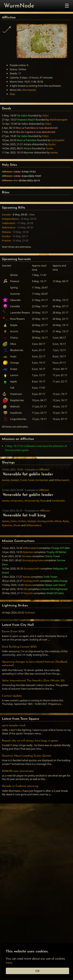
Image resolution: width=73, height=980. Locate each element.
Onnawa (26, 581)
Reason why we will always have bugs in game (30, 766)
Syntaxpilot (58, 165)
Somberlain (42, 505)
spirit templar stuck (14, 751)
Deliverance (9, 253)
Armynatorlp (32, 526)
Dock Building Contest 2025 (19, 672)
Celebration (9, 248)
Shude (17, 550)
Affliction (7, 197)
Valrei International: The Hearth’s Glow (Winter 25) (33, 706)
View (32, 240)
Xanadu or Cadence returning (20, 811)
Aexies (54, 178)
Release (6, 257)
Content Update (12, 721)
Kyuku (52, 169)
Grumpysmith (45, 546)
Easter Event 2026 (13, 657)
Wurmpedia (29, 90)
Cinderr (22, 546)
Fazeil (23, 505)
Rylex (66, 546)
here (9, 963)
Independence (10, 244)
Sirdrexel (30, 638)
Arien (14, 546)
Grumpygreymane (33, 585)
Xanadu (6, 240)
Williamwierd (62, 505)
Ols (25, 614)
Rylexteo (7, 550)
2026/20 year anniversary (18, 796)
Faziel (31, 505)
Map (12, 94)
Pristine (6, 266)
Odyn (45, 141)
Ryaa (43, 526)
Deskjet (15, 505)
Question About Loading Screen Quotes (27, 781)
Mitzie (58, 546)
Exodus (6, 261)
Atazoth (29, 618)
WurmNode (19, 6)
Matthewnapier (59, 145)
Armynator (17, 526)
